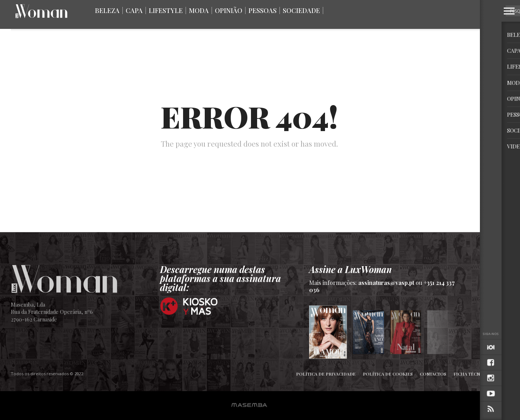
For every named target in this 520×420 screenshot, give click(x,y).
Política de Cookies (388, 374)
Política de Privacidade (326, 374)
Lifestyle (166, 10)
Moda (199, 10)
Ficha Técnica (471, 374)
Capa (134, 10)
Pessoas (263, 10)
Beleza (107, 10)
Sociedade (301, 10)
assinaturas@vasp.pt (386, 283)
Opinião (229, 10)
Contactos (433, 374)
